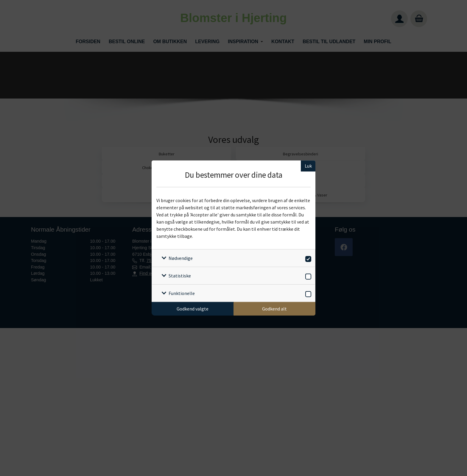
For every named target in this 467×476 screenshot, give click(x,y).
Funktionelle (182, 293)
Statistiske (180, 276)
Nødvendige (181, 258)
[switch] (307, 258)
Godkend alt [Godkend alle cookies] (274, 309)
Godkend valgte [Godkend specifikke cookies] (193, 309)
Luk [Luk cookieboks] (308, 166)
